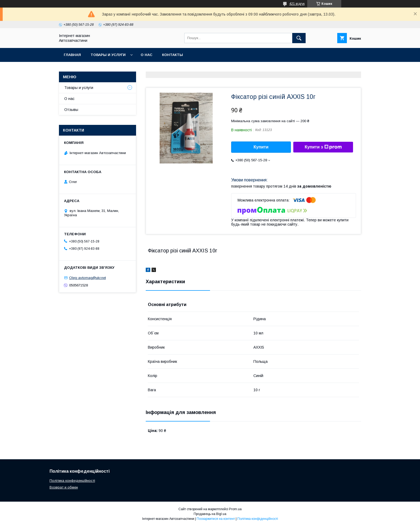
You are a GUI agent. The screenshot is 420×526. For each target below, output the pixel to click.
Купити (261, 147)
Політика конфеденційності (72, 481)
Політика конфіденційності (258, 519)
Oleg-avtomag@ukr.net (87, 278)
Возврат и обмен (64, 487)
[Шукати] (299, 38)
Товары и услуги (108, 55)
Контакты (172, 55)
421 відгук (297, 4)
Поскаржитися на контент (216, 519)
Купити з (323, 147)
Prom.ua (235, 509)
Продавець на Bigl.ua (210, 514)
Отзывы (71, 110)
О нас (147, 55)
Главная (72, 55)
